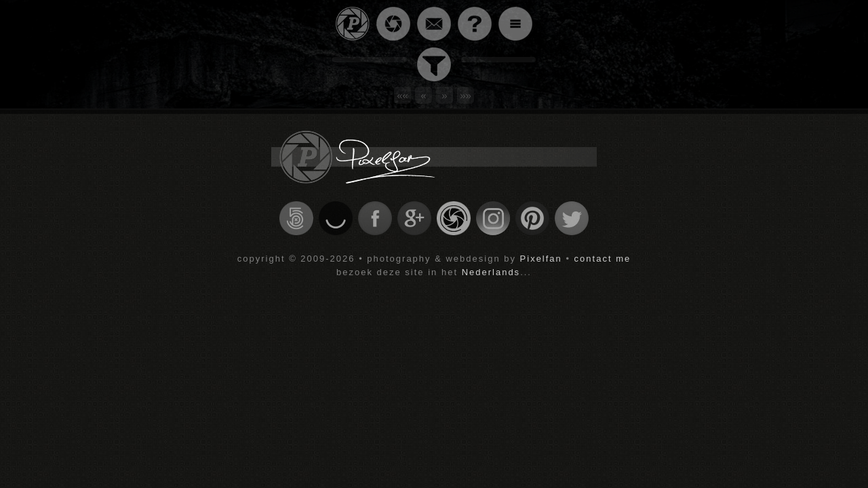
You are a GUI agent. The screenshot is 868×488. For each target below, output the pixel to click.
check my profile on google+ (414, 218)
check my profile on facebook (375, 218)
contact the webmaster (434, 24)
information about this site (475, 24)
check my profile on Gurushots (454, 218)
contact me (603, 259)
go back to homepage (353, 24)
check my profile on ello (336, 218)
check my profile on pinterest (532, 218)
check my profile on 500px (296, 218)
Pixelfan (541, 259)
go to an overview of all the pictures (393, 24)
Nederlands (491, 272)
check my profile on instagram (493, 218)
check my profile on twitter (572, 218)
